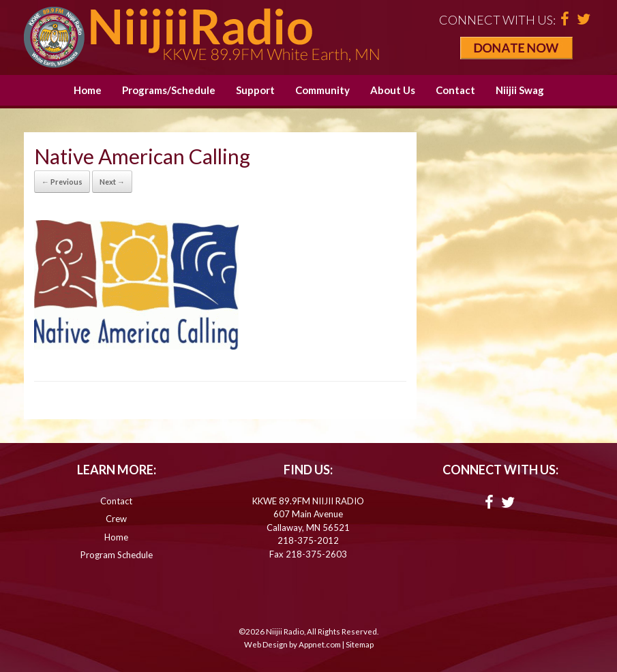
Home (88, 90)
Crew (116, 519)
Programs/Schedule (169, 90)
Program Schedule (117, 555)
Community (322, 90)
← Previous (62, 182)
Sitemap (360, 644)
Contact (455, 90)
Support (255, 90)
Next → (112, 182)
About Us (393, 90)
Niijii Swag (520, 90)
